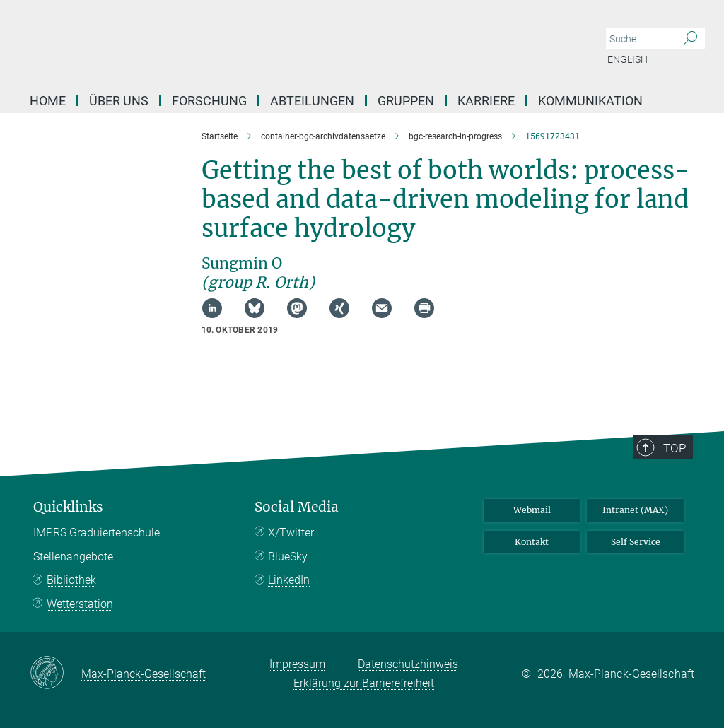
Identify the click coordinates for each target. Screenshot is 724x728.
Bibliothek (71, 580)
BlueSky (288, 557)
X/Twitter (291, 533)
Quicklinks (68, 507)
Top (675, 448)
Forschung (209, 101)
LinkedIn (289, 580)
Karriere (486, 101)
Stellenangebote (73, 557)
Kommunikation (590, 101)
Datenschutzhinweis (408, 664)
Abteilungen (312, 101)
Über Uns (119, 101)
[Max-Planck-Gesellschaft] (56, 674)
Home (48, 101)
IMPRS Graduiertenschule (97, 533)
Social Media (297, 507)
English (627, 59)
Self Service (636, 542)
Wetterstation (80, 604)
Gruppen (406, 101)
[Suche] (690, 39)
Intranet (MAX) (635, 510)
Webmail (532, 510)
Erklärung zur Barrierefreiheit (364, 683)
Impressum (297, 664)
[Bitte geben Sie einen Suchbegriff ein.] (640, 39)
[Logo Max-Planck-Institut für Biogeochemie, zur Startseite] (295, 42)
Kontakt (532, 542)
